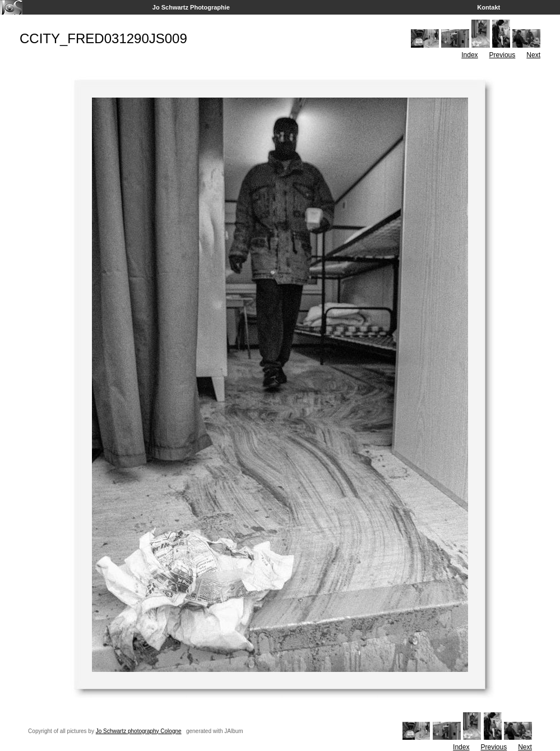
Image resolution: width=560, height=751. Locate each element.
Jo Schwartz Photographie (191, 7)
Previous (503, 55)
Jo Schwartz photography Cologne (139, 731)
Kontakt (489, 7)
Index (469, 55)
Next (533, 55)
